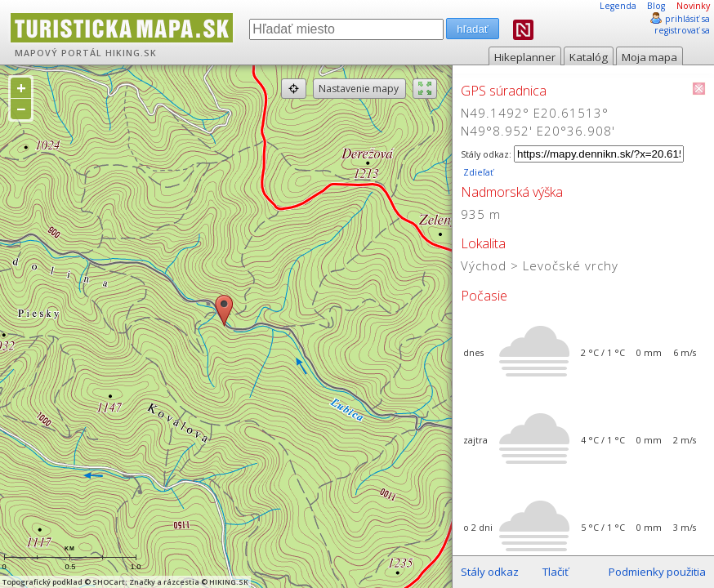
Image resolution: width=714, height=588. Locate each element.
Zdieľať (477, 172)
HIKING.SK (131, 53)
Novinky (693, 6)
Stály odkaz (490, 572)
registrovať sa (682, 30)
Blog (656, 6)
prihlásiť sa (687, 19)
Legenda (618, 6)
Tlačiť (556, 572)
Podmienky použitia (657, 572)
